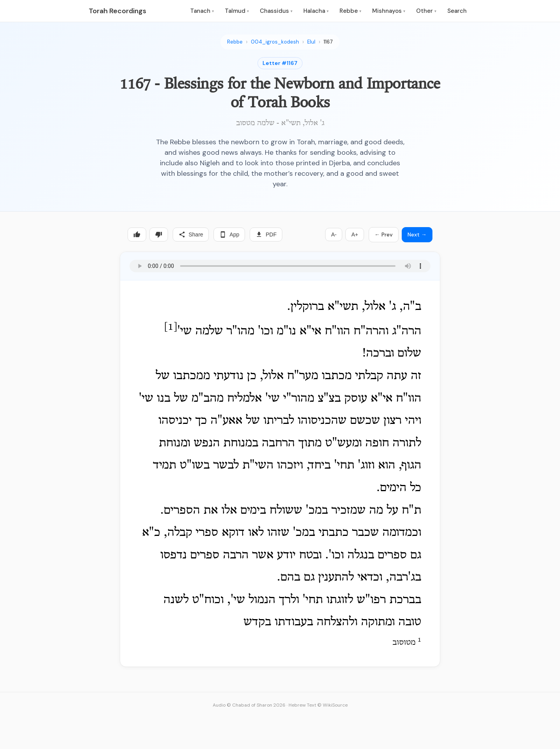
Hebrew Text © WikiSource (318, 705)
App (229, 234)
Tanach (202, 11)
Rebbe (350, 11)
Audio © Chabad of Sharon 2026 (249, 705)
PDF (266, 234)
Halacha (316, 11)
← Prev (384, 234)
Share (191, 234)
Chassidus (276, 11)
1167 (328, 42)
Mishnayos (389, 11)
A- (334, 234)
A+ (355, 234)
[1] (171, 327)
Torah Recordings (117, 11)
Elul (311, 42)
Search (457, 11)
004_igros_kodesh (275, 42)
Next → (417, 234)
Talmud (237, 11)
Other (426, 11)
